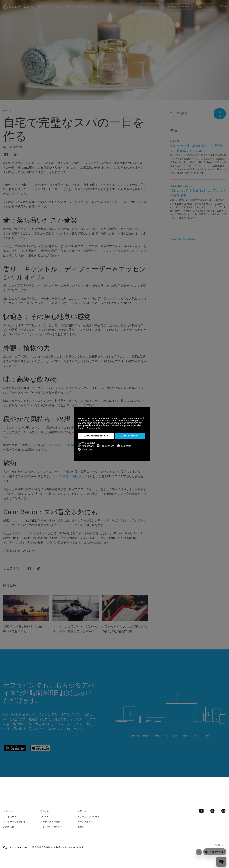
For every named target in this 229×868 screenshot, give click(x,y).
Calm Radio (19, 6)
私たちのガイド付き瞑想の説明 (69, 445)
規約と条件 (9, 830)
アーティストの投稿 (50, 825)
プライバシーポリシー (51, 830)
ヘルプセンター (88, 6)
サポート (8, 814)
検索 (219, 114)
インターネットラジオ (14, 825)
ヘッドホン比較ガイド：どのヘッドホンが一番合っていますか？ (75, 631)
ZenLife (44, 820)
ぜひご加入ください (149, 6)
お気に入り (60, 6)
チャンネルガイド (26, 533)
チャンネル (46, 6)
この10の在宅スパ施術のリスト (72, 476)
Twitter (213, 814)
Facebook (203, 814)
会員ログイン (205, 6)
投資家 (81, 830)
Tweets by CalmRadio (183, 239)
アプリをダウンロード (179, 6)
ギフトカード (10, 820)
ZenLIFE (73, 6)
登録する (45, 814)
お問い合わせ (84, 814)
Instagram (224, 814)
